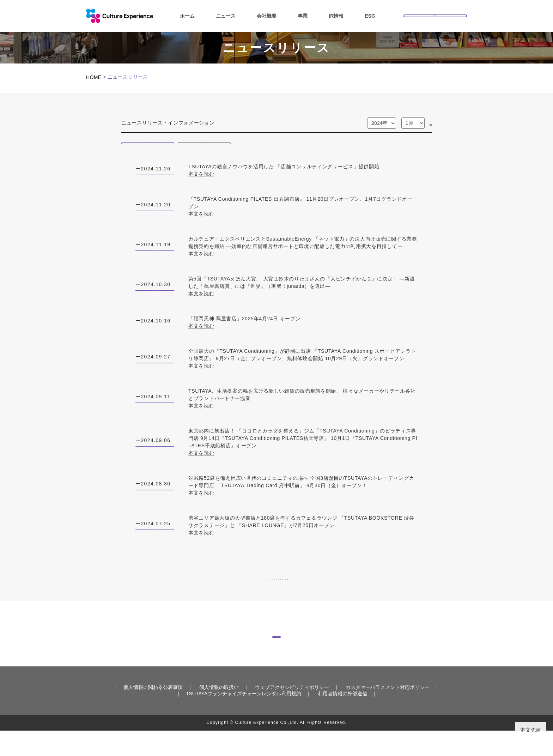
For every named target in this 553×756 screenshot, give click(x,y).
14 (394, 590)
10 (313, 590)
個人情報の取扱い (219, 713)
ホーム (187, 16)
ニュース (226, 16)
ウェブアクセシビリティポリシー (292, 713)
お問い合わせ (435, 15)
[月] (397, 123)
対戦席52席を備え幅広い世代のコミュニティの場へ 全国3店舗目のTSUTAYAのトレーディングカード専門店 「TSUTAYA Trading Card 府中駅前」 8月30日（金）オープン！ (303, 494)
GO (423, 123)
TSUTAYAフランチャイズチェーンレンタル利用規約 (244, 719)
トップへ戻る (276, 654)
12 (354, 590)
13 (374, 590)
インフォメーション (204, 145)
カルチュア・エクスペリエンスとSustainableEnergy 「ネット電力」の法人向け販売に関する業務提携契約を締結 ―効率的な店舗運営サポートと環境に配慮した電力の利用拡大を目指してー (303, 254)
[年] (366, 123)
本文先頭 (531, 730)
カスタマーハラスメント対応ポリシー (388, 713)
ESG (370, 16)
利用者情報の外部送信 (342, 719)
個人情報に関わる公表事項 (153, 713)
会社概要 (267, 16)
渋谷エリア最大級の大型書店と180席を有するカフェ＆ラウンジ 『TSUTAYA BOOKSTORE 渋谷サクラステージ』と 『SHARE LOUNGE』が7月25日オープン (303, 533)
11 (333, 590)
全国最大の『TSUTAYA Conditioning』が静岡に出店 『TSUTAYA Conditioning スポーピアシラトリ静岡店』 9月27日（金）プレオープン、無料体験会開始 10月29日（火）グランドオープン (303, 367)
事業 (303, 16)
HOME (94, 77)
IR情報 (336, 16)
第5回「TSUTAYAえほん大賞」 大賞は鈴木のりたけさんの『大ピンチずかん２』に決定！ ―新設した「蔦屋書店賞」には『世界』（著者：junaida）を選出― (303, 294)
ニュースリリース (148, 145)
